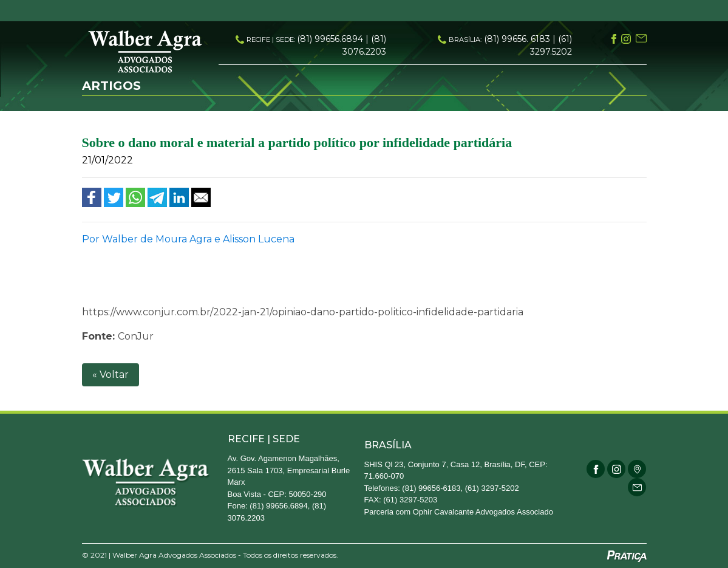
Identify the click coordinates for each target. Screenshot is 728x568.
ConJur (136, 336)
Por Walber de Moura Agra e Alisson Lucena (188, 239)
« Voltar (111, 375)
